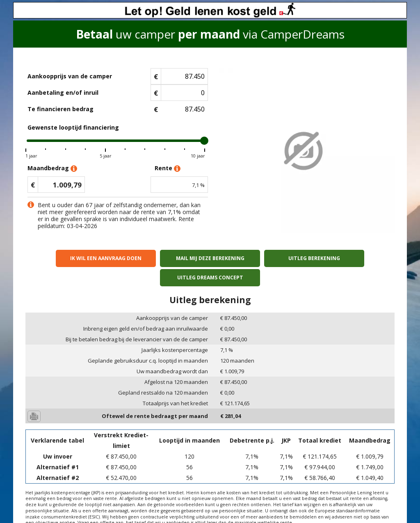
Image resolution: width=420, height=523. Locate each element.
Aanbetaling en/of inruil (63, 92)
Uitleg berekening (257, 258)
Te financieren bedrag (60, 109)
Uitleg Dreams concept (350, 258)
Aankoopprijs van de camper (70, 76)
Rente (168, 168)
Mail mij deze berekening (163, 258)
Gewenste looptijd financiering (73, 127)
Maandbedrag (52, 168)
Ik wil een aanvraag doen (70, 258)
